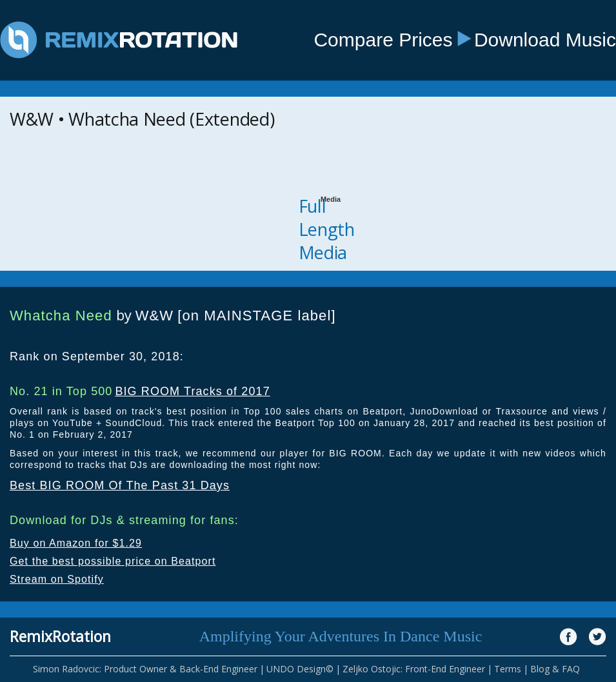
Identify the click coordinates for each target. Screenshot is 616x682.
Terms (508, 669)
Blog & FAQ (555, 669)
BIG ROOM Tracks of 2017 (192, 391)
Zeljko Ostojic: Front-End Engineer (414, 669)
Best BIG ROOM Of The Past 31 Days (120, 485)
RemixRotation (60, 636)
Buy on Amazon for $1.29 (76, 543)
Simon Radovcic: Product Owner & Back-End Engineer (145, 669)
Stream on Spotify (57, 579)
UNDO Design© (300, 669)
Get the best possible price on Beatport (113, 561)
